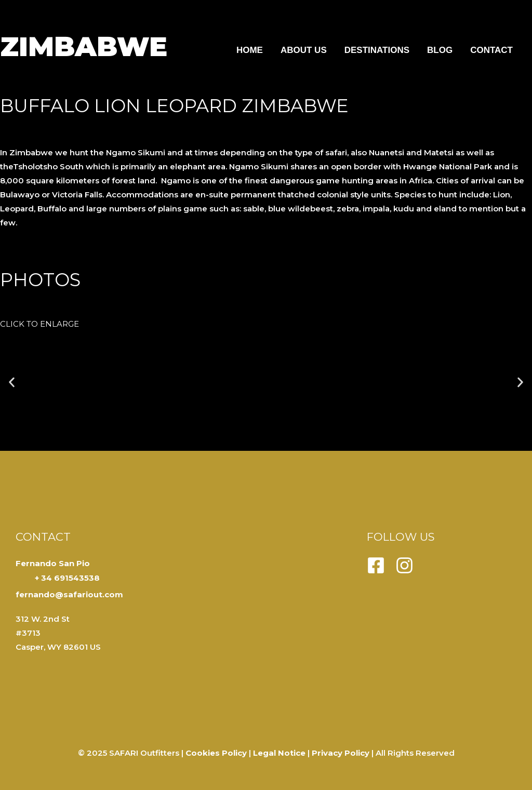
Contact (491, 50)
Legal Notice (279, 753)
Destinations (377, 50)
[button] (12, 383)
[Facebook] (376, 565)
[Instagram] (404, 565)
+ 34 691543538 (67, 578)
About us (304, 50)
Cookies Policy (216, 753)
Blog (440, 50)
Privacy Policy (341, 753)
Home (250, 50)
